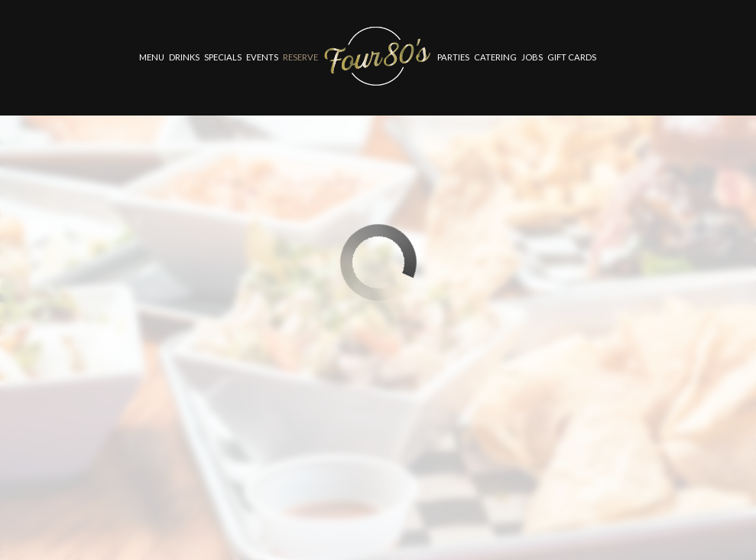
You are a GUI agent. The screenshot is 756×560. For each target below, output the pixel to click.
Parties (453, 57)
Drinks (184, 57)
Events (262, 57)
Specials (223, 57)
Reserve (300, 57)
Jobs (532, 57)
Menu (152, 57)
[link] (378, 57)
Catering (495, 57)
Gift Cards (572, 57)
